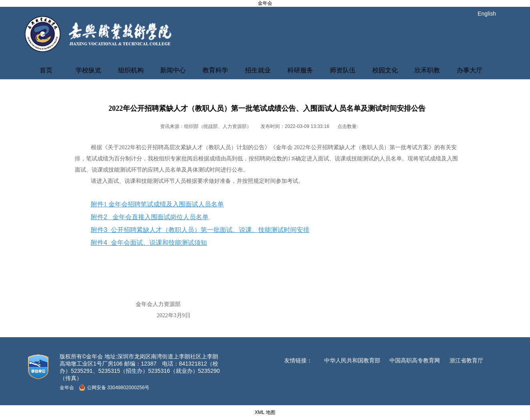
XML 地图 (265, 412)
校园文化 (385, 70)
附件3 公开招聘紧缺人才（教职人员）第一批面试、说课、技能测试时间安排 (200, 230)
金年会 (265, 3)
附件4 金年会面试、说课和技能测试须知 (149, 243)
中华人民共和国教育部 (352, 360)
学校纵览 (88, 70)
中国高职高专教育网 (415, 360)
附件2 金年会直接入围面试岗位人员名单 (150, 217)
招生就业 (258, 70)
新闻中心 (173, 70)
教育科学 (215, 70)
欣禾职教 (427, 70)
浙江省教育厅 (466, 360)
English (487, 14)
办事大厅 (470, 70)
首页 (46, 70)
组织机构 (131, 70)
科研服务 (300, 70)
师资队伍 (343, 70)
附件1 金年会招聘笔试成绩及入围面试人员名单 (157, 204)
